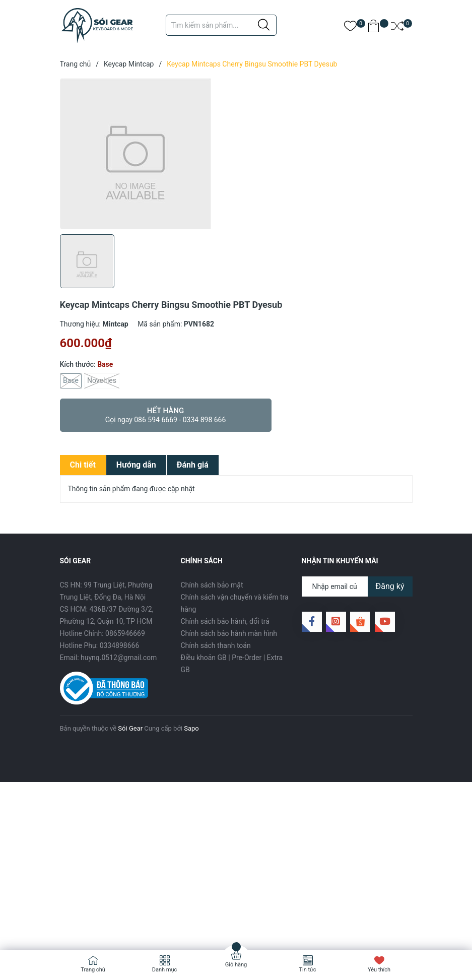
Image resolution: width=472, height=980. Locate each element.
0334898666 (120, 645)
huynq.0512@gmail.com (119, 658)
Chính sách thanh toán (216, 645)
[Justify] (264, 25)
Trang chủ (93, 970)
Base (71, 381)
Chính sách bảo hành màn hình (229, 633)
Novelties (102, 381)
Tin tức (307, 970)
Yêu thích (379, 970)
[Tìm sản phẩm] (221, 25)
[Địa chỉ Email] (357, 586)
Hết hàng (166, 415)
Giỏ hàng (236, 965)
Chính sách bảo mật (212, 585)
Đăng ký (390, 586)
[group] (236, 154)
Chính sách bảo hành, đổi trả (225, 621)
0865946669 (125, 633)
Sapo (191, 728)
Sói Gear (130, 728)
